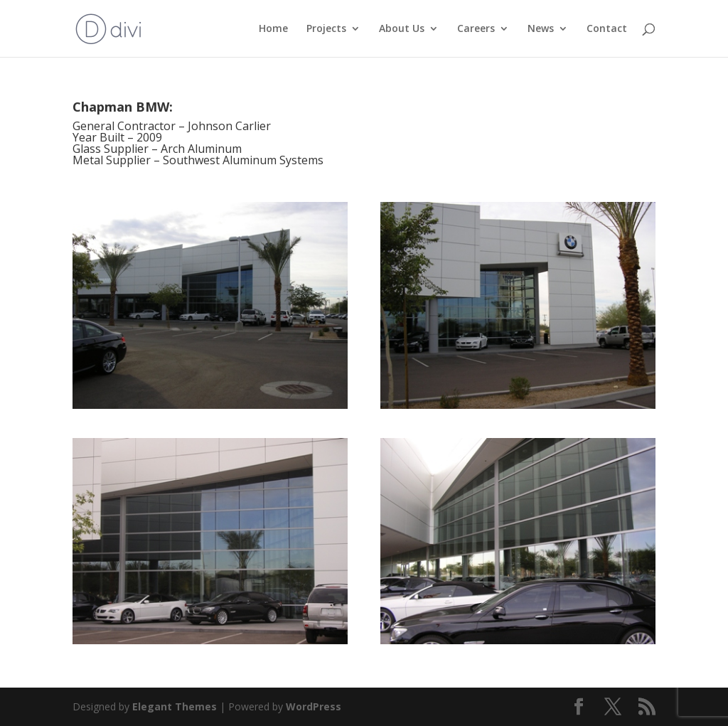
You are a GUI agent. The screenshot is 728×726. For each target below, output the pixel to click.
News (541, 29)
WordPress (314, 706)
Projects (326, 29)
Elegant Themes (175, 706)
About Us (402, 29)
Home (273, 29)
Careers (476, 29)
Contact (607, 29)
